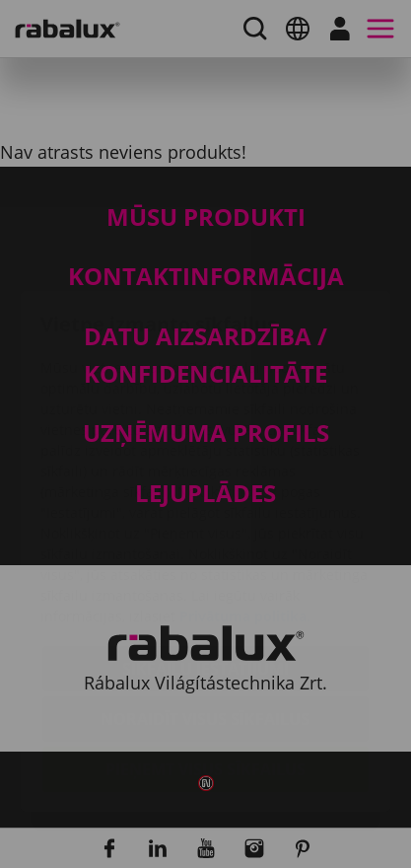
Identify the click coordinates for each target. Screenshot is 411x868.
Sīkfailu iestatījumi (205, 554)
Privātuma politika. (245, 502)
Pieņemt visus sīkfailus (205, 655)
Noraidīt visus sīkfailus (205, 605)
